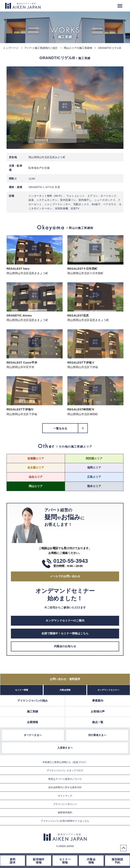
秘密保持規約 (65, 812)
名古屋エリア (36, 468)
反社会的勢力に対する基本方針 (65, 787)
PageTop (123, 848)
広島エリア (94, 477)
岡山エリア (36, 486)
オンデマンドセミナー (108, 690)
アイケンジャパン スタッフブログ (65, 771)
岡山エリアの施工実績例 (78, 48)
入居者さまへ (65, 748)
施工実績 (32, 711)
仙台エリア (36, 477)
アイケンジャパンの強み (32, 701)
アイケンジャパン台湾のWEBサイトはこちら (65, 821)
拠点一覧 (98, 722)
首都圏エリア (36, 458)
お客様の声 (98, 711)
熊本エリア (94, 486)
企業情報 (32, 722)
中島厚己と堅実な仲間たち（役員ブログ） (65, 762)
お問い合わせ (65, 679)
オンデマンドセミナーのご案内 (65, 621)
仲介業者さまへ (97, 735)
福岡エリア (94, 468)
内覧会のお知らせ (65, 646)
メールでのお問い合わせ (65, 576)
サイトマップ (65, 796)
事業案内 (98, 701)
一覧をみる (60, 428)
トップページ (11, 48)
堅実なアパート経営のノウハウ (65, 779)
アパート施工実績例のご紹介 (41, 48)
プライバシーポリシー (65, 804)
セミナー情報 (22, 690)
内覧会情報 (65, 690)
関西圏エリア (94, 458)
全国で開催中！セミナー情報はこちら (65, 633)
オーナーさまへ (33, 735)
